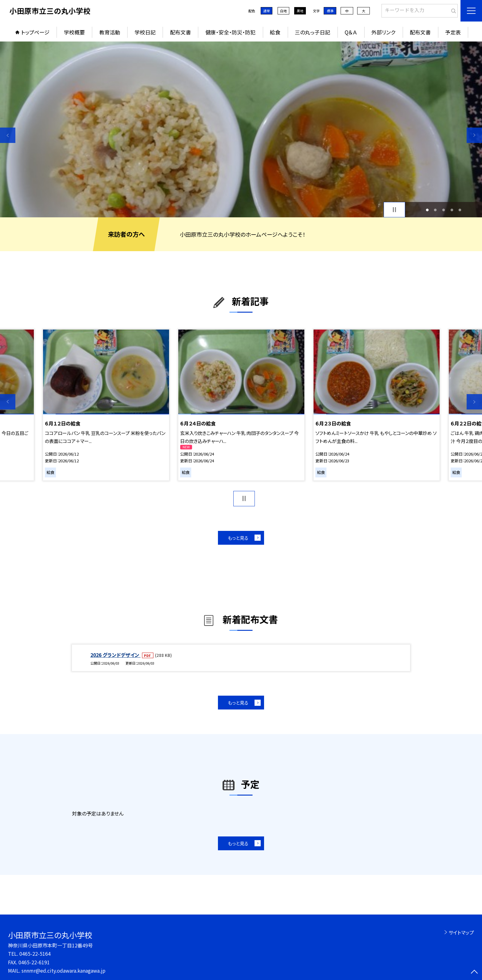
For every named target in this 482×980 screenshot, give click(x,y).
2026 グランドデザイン (115, 655)
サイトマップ (461, 932)
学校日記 (145, 32)
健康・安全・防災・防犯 (230, 32)
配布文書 (180, 32)
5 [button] (460, 210)
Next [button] (474, 135)
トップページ (35, 32)
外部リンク (383, 32)
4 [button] (452, 210)
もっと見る (238, 538)
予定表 (453, 32)
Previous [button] (8, 135)
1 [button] (427, 210)
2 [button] (435, 210)
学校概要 (74, 32)
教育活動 (110, 32)
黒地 (300, 11)
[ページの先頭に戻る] (474, 972)
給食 (275, 32)
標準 (330, 11)
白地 (283, 11)
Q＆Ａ (351, 32)
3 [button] (444, 210)
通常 (267, 11)
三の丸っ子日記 (312, 32)
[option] (241, 129)
